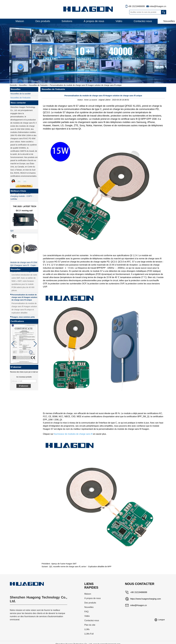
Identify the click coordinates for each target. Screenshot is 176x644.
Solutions (67, 21)
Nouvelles (23, 85)
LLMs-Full (89, 634)
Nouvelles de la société (21, 94)
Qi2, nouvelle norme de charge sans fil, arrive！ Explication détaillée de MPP (80, 567)
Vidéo (119, 21)
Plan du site (90, 625)
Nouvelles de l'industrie (38, 85)
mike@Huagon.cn (158, 6)
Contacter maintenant (24, 186)
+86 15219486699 (136, 6)
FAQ (87, 612)
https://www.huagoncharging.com (146, 599)
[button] (85, 81)
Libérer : (108, 100)
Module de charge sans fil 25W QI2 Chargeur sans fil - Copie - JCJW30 (24, 266)
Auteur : (81, 100)
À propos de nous (94, 21)
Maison (20, 21)
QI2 (12, 231)
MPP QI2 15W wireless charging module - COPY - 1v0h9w (22, 197)
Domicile (13, 85)
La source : (94, 100)
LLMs (87, 629)
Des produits (43, 21)
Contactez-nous (143, 21)
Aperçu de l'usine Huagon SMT (64, 564)
